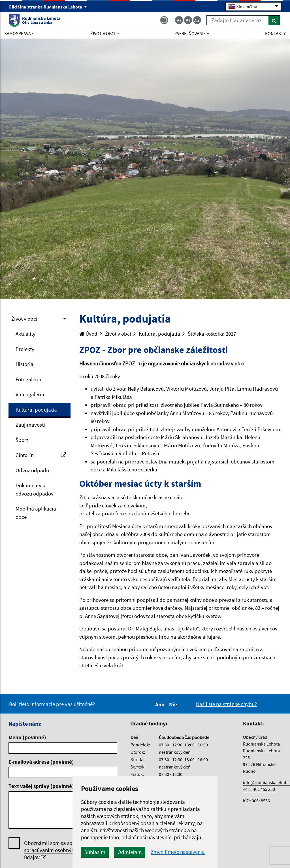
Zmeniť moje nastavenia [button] (178, 852)
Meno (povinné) (27, 737)
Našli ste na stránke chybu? (226, 704)
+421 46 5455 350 (259, 789)
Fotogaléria (28, 379)
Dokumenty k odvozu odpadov (35, 489)
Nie (174, 704)
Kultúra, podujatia (36, 410)
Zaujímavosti (30, 425)
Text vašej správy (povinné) (41, 786)
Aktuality (25, 334)
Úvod (88, 334)
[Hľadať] (274, 20)
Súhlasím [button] (95, 852)
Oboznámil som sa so (50, 850)
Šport (22, 440)
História (24, 364)
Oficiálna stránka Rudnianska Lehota (48, 7)
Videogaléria (30, 394)
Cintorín (41, 455)
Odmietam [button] (130, 852)
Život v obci (24, 319)
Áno (161, 704)
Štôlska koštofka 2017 (212, 334)
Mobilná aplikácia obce (36, 513)
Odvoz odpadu (32, 470)
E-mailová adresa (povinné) (41, 762)
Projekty (25, 349)
